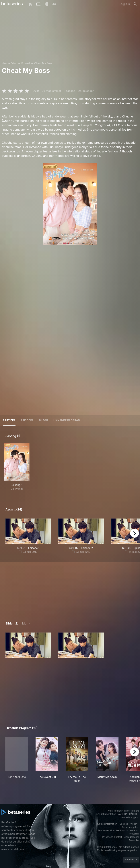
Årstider (9, 420)
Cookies (124, 824)
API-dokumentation (106, 814)
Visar (14, 63)
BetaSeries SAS (106, 830)
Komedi (26, 63)
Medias (120, 830)
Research (134, 834)
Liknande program (67, 420)
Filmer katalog (131, 811)
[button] (28, 645)
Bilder (43, 420)
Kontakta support (130, 817)
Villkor (134, 824)
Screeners (131, 830)
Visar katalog (115, 811)
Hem (5, 63)
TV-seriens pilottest (112, 837)
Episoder (27, 420)
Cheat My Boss (43, 63)
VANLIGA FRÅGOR (127, 814)
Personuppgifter (130, 827)
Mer (25, 623)
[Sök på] (135, 4)
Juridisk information (107, 824)
